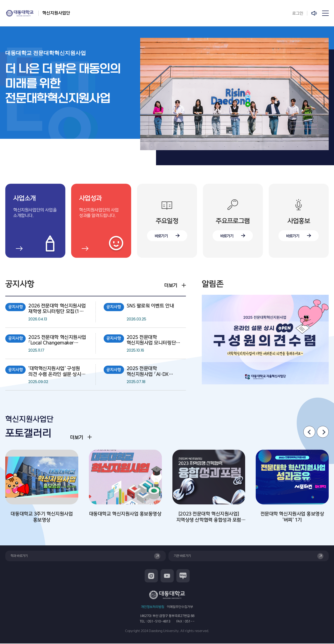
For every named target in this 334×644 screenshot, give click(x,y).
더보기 (171, 286)
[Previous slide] (309, 432)
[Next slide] (323, 432)
